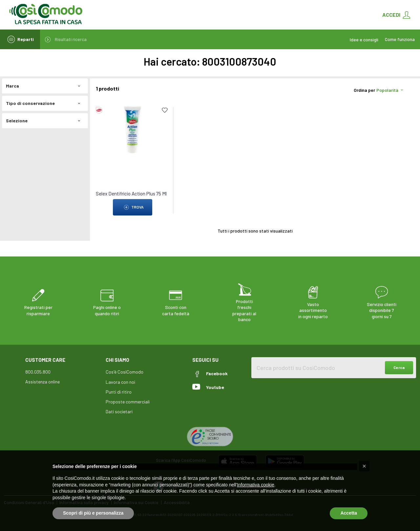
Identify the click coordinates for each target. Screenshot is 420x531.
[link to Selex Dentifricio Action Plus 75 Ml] (133, 129)
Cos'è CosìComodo (125, 372)
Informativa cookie (256, 485)
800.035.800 (38, 372)
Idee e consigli (364, 40)
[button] (364, 466)
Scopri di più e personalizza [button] (93, 513)
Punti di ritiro (119, 392)
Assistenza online (42, 382)
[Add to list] (165, 110)
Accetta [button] (349, 513)
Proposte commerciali (128, 402)
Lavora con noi (120, 382)
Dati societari (119, 411)
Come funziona (400, 39)
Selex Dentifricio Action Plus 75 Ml (131, 194)
